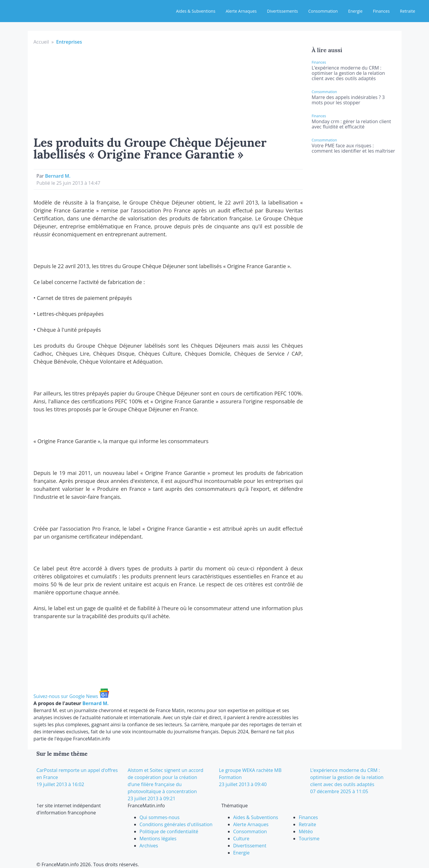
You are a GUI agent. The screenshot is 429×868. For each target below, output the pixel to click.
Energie (355, 11)
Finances (381, 11)
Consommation (323, 11)
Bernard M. (58, 176)
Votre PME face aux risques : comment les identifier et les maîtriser (353, 148)
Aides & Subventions (196, 11)
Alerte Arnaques (241, 11)
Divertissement (250, 846)
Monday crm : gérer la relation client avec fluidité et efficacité (351, 124)
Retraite (408, 11)
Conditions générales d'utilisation (176, 824)
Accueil (41, 42)
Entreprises (69, 42)
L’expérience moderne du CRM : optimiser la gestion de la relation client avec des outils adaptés (348, 73)
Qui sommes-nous (160, 817)
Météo (306, 831)
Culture (241, 839)
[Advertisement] (168, 90)
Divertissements (282, 11)
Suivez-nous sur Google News (71, 696)
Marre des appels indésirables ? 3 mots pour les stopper (348, 100)
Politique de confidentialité (169, 831)
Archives (149, 846)
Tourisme (309, 839)
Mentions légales (158, 839)
